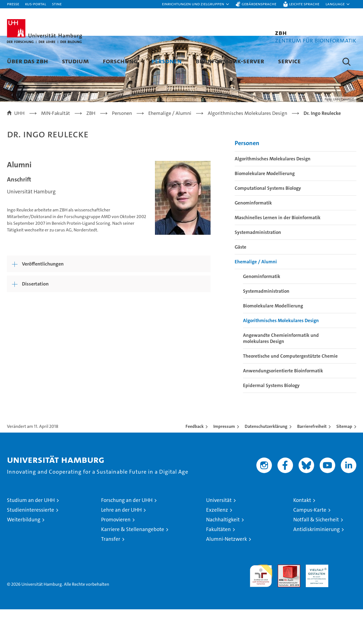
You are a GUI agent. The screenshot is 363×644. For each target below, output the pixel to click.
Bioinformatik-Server (230, 61)
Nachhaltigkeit (223, 554)
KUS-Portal (36, 4)
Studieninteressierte (31, 545)
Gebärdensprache (259, 4)
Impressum (224, 461)
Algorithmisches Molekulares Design (273, 193)
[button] (196, 4)
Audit (283, 602)
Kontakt (302, 535)
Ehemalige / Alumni (256, 296)
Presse (13, 4)
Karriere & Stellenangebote (133, 564)
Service (289, 61)
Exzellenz (217, 545)
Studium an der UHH (31, 535)
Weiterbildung (24, 554)
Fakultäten (218, 564)
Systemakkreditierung (345, 602)
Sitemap (344, 461)
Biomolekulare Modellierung (265, 208)
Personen (167, 61)
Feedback (195, 461)
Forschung (120, 61)
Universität (219, 535)
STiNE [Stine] (57, 4)
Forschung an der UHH (127, 535)
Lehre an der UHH (121, 545)
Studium (75, 61)
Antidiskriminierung (316, 564)
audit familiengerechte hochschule (261, 608)
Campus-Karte (310, 545)
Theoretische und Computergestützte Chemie (290, 391)
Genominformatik (253, 238)
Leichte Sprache (304, 4)
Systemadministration (258, 267)
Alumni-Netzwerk (226, 574)
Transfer (111, 574)
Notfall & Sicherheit (316, 554)
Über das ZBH (27, 61)
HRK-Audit (316, 602)
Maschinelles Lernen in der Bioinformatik (278, 252)
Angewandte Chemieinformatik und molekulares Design (281, 373)
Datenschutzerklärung (266, 461)
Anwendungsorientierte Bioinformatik (283, 405)
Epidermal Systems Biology (271, 420)
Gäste (241, 282)
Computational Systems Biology (268, 223)
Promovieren (116, 554)
